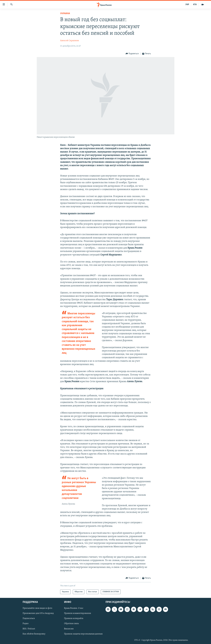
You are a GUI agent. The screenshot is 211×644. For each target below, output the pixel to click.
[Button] (132, 54)
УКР (187, 5)
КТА (195, 5)
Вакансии (69, 629)
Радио (26, 624)
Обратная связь (71, 624)
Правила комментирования (78, 613)
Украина (65, 14)
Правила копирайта (74, 618)
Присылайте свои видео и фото (37, 608)
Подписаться (29, 618)
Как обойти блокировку (34, 634)
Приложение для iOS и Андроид (38, 613)
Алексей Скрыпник (70, 41)
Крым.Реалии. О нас (74, 608)
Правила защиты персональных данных (83, 634)
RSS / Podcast (29, 629)
